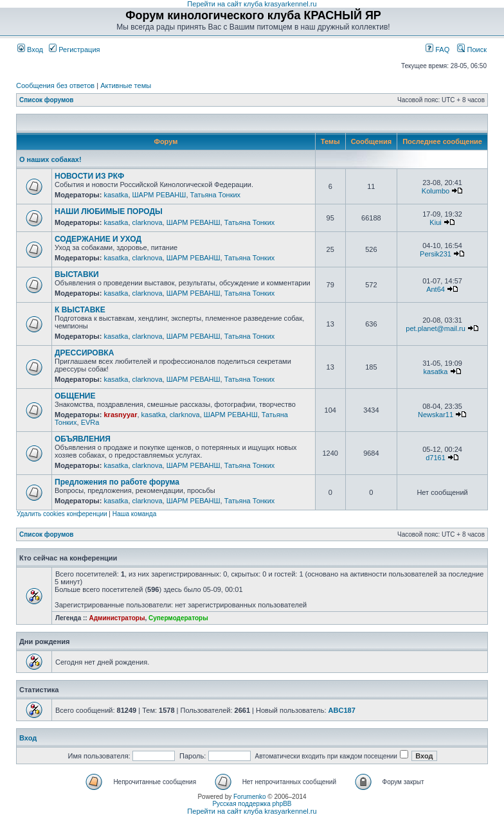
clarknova (148, 222)
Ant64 (436, 289)
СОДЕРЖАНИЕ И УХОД (98, 239)
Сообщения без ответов (55, 85)
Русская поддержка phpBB (252, 804)
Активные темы (126, 85)
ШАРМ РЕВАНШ (159, 195)
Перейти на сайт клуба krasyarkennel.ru (252, 4)
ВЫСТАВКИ (77, 274)
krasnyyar (120, 415)
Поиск (472, 49)
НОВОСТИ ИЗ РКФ (89, 176)
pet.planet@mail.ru (436, 328)
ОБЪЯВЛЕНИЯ (83, 439)
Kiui (435, 222)
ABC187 (342, 710)
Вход (30, 49)
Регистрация (74, 49)
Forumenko (250, 797)
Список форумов (47, 100)
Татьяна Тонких (216, 195)
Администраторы (117, 618)
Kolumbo (436, 191)
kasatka (116, 195)
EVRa (90, 422)
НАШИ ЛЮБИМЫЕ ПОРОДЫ (109, 211)
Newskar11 (436, 415)
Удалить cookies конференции (62, 514)
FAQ (437, 49)
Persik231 (436, 254)
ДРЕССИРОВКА (84, 353)
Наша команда (135, 514)
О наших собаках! (50, 159)
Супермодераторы (178, 618)
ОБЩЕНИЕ (75, 396)
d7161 (436, 458)
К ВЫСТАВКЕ (80, 310)
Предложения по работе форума (117, 482)
